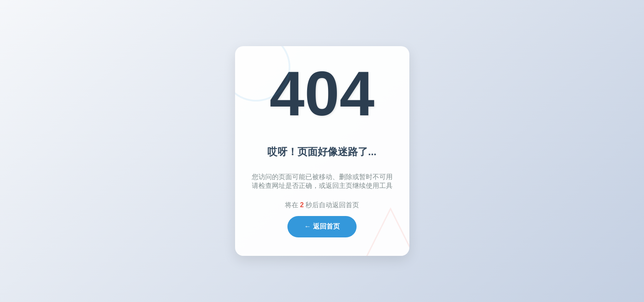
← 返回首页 (322, 226)
